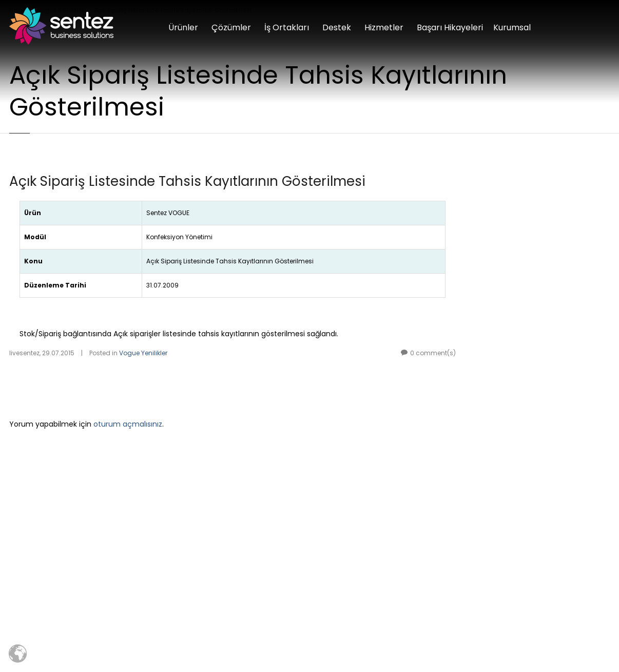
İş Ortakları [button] (287, 27)
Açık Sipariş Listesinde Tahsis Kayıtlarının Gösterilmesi (187, 181)
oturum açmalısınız (128, 424)
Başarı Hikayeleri (450, 27)
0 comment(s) (433, 353)
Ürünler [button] (183, 27)
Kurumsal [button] (512, 27)
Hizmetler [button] (384, 27)
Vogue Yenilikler (143, 353)
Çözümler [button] (231, 27)
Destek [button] (337, 27)
